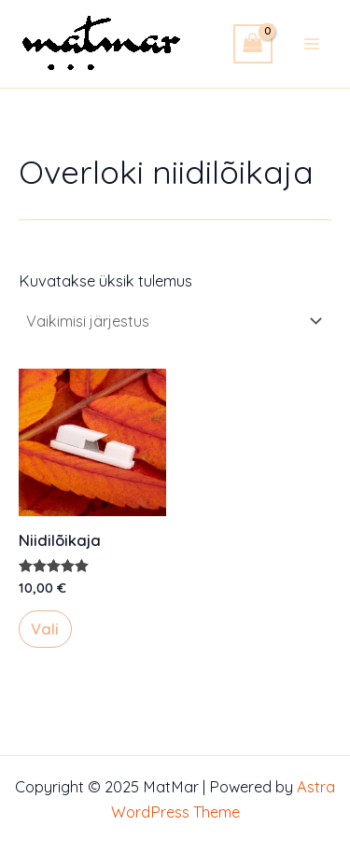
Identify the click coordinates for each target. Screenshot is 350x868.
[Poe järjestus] (173, 321)
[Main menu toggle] (311, 43)
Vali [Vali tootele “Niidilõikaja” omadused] (45, 629)
